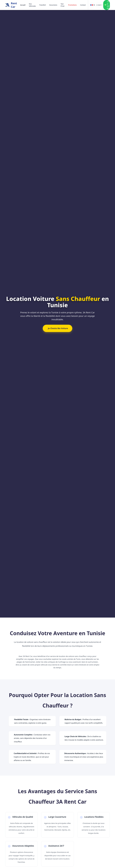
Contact (83, 5)
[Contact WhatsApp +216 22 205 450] (106, 5)
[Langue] (92, 5)
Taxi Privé (63, 5)
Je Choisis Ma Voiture (58, 328)
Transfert (43, 5)
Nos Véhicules (32, 5)
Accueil (23, 5)
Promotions (72, 5)
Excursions (53, 5)
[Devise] (99, 5)
